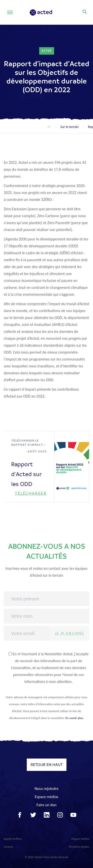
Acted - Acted (48, 12)
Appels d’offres (13, 839)
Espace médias (46, 797)
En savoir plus (74, 718)
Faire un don (46, 805)
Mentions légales (79, 847)
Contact (8, 847)
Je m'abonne (69, 633)
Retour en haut (47, 765)
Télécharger (31, 493)
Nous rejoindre (46, 789)
